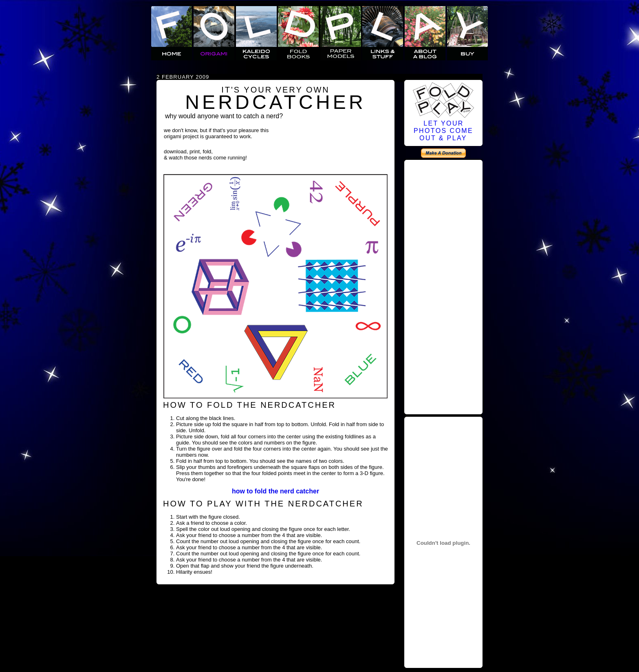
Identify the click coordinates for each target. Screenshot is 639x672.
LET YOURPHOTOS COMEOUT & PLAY (443, 131)
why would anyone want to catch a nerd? (224, 116)
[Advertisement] (443, 286)
